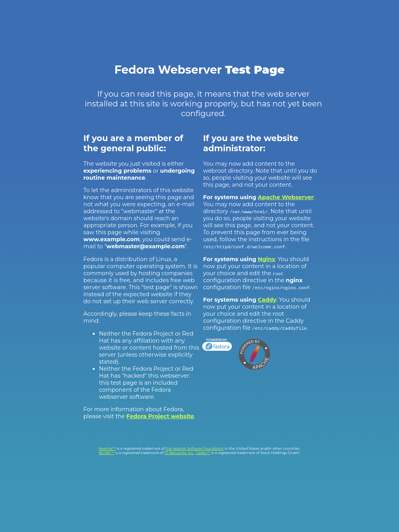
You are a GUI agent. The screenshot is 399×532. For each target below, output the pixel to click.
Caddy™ (203, 453)
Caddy (267, 300)
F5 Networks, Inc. (179, 453)
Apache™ (107, 448)
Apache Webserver (286, 197)
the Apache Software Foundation (195, 448)
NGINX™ (107, 453)
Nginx (267, 259)
